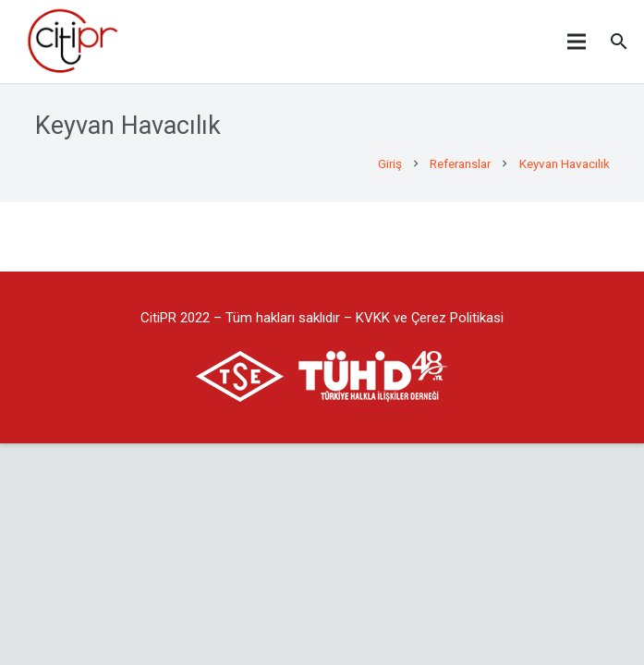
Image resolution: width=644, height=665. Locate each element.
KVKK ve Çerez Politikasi (430, 318)
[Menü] (577, 42)
